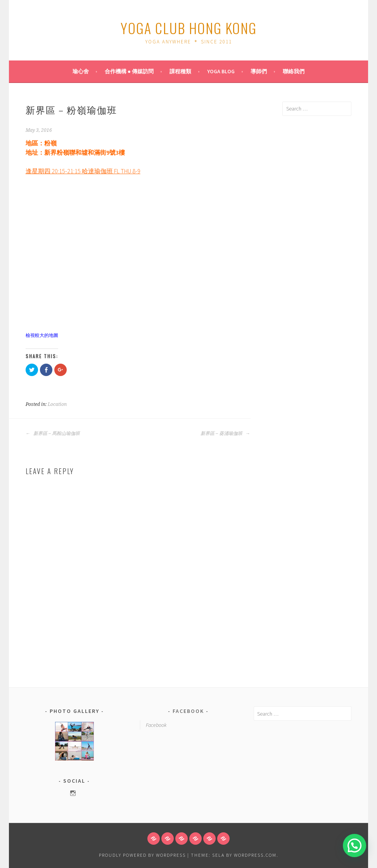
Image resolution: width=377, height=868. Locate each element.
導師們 (259, 71)
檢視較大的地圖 (42, 335)
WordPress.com (255, 855)
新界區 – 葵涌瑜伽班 (225, 433)
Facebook (188, 711)
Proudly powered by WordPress (142, 855)
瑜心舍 (81, 71)
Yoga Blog (221, 71)
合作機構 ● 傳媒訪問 (129, 71)
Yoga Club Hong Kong (189, 28)
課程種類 (180, 71)
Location (57, 404)
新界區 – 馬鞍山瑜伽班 (53, 433)
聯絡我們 (294, 71)
